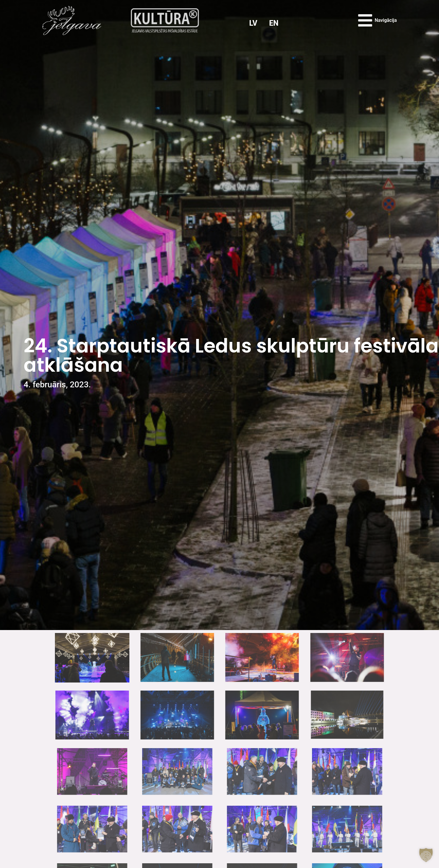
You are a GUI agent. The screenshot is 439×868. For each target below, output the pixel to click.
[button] (426, 855)
